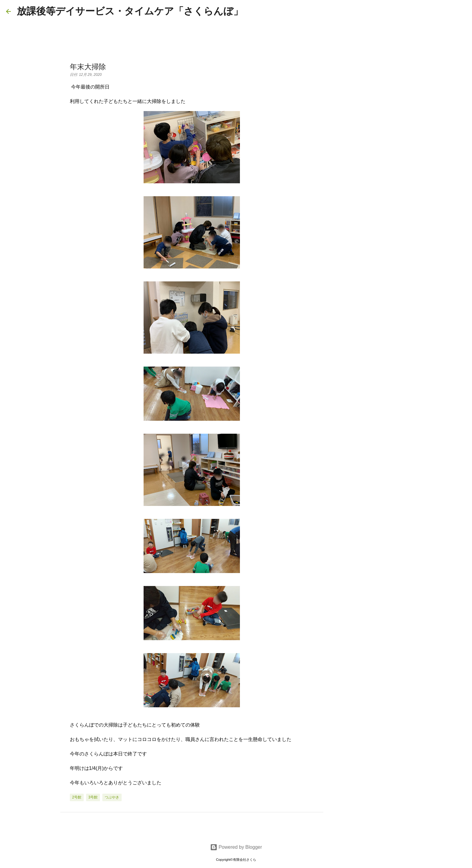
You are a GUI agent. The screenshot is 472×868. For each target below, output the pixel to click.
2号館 (77, 797)
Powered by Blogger (236, 847)
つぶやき (112, 797)
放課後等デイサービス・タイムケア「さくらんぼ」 (130, 11)
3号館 (93, 797)
